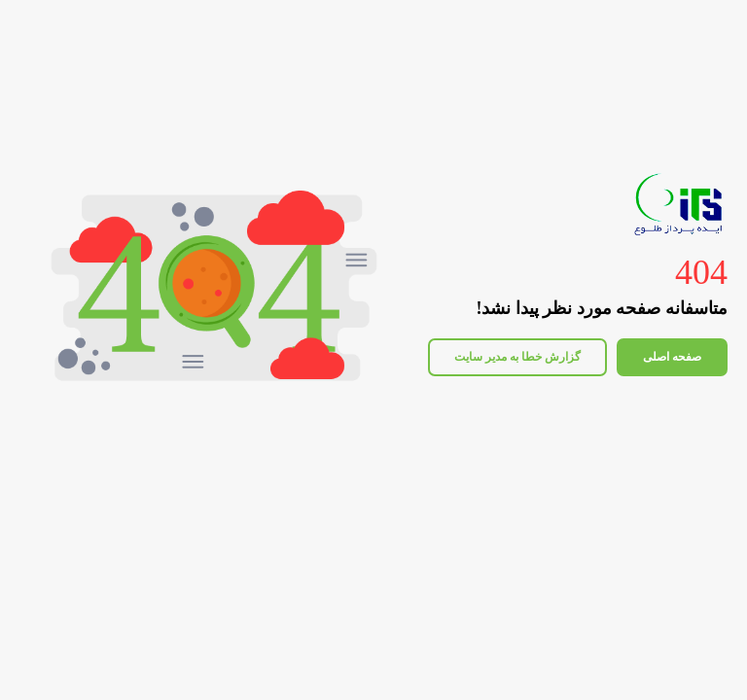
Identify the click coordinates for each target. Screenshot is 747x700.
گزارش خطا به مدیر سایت (517, 357)
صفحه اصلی (672, 357)
